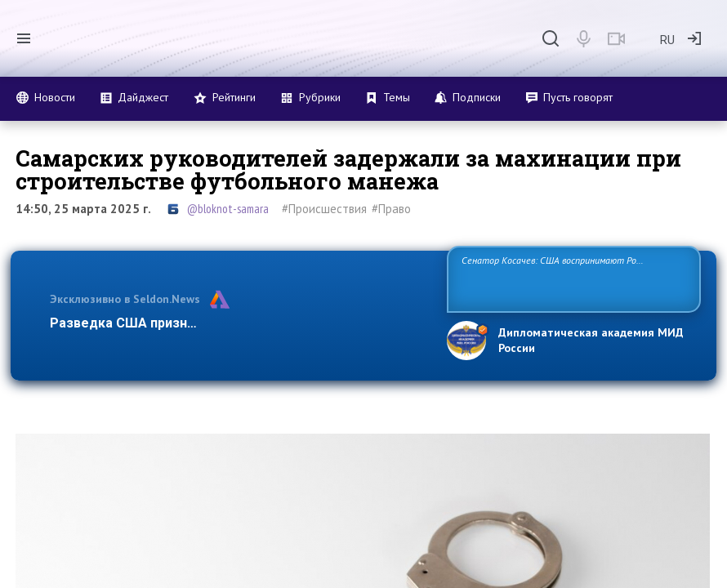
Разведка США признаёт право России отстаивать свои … (237, 323)
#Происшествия (324, 209)
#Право (391, 209)
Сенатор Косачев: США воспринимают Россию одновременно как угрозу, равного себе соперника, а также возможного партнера (569, 278)
